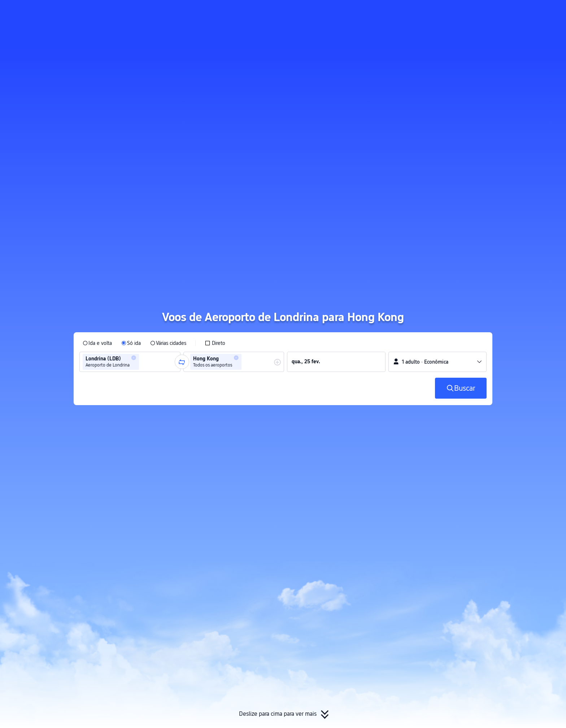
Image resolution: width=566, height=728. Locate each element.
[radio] (97, 343)
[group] (130, 362)
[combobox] (143, 362)
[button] (497, 12)
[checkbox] (215, 343)
